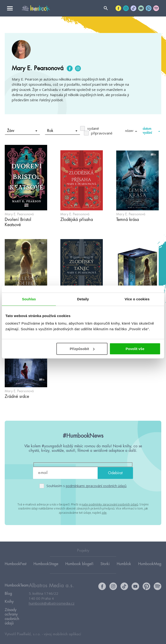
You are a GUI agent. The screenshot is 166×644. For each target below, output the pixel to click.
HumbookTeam (17, 585)
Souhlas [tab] (29, 299)
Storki (105, 564)
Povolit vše (135, 349)
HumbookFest (16, 564)
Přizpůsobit (82, 349)
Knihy (9, 599)
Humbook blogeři (79, 564)
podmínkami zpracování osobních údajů (96, 486)
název (132, 131)
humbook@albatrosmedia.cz (52, 603)
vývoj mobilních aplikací (62, 629)
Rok (62, 131)
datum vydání (152, 131)
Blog (8, 592)
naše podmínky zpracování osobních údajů (110, 504)
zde (104, 512)
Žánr (22, 131)
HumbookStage (46, 564)
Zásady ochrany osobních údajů (12, 612)
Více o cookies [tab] (137, 299)
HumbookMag (150, 564)
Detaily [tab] (83, 299)
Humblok (124, 564)
